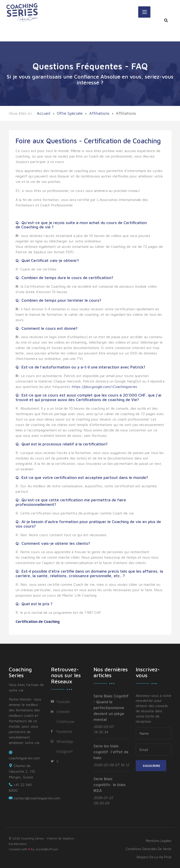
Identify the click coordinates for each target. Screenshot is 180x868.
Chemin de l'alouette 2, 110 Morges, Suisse (22, 771)
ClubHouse (65, 722)
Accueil (44, 113)
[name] (154, 733)
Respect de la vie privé (154, 857)
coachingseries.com (24, 758)
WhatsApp (65, 741)
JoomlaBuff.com (47, 849)
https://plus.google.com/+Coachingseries (104, 387)
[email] (154, 750)
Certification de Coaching (38, 622)
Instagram (65, 751)
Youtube (63, 702)
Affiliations (99, 113)
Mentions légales (159, 841)
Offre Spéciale (70, 113)
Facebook (64, 732)
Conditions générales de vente (148, 849)
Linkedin (63, 712)
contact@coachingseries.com (37, 798)
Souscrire (151, 766)
